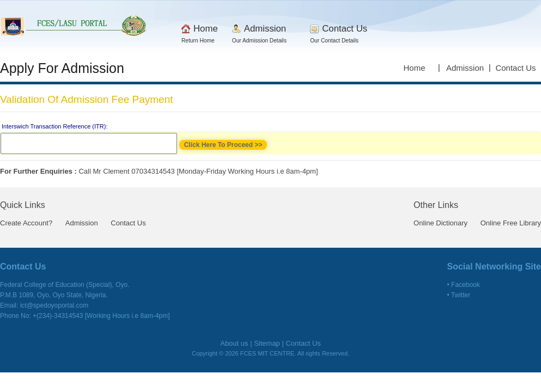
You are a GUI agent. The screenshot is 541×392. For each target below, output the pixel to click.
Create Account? (26, 223)
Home (206, 29)
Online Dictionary (440, 223)
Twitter (461, 295)
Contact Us (345, 29)
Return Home (198, 41)
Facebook (466, 285)
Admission (265, 29)
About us (234, 343)
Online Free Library (511, 223)
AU (75, 24)
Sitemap (267, 343)
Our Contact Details (334, 41)
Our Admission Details (259, 41)
